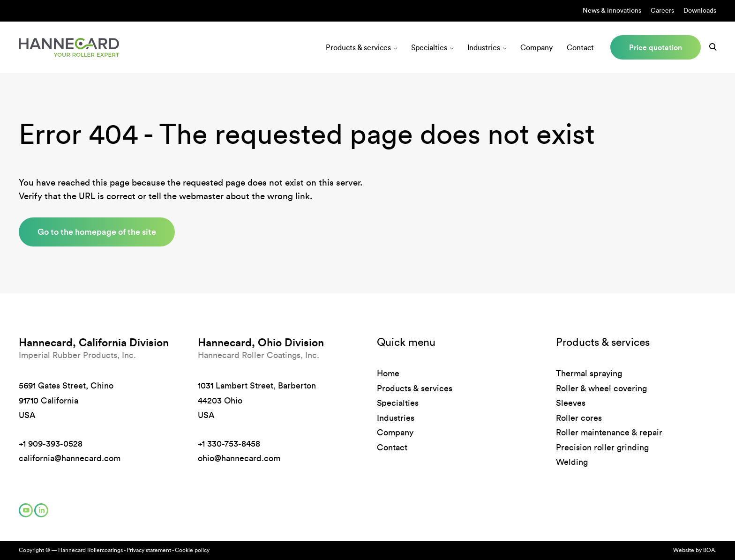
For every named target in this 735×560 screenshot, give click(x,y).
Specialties (429, 48)
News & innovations (612, 11)
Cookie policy (192, 550)
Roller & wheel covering (601, 388)
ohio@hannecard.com (239, 458)
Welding (572, 462)
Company (536, 48)
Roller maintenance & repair (609, 433)
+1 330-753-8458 (229, 444)
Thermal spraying (589, 373)
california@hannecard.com (70, 458)
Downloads (700, 11)
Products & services (358, 48)
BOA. (710, 550)
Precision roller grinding (602, 448)
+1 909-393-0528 (51, 444)
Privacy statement (149, 550)
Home (388, 373)
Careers (662, 11)
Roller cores (579, 418)
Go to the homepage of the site (97, 232)
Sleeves (571, 403)
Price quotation (656, 47)
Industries (484, 48)
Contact (580, 48)
